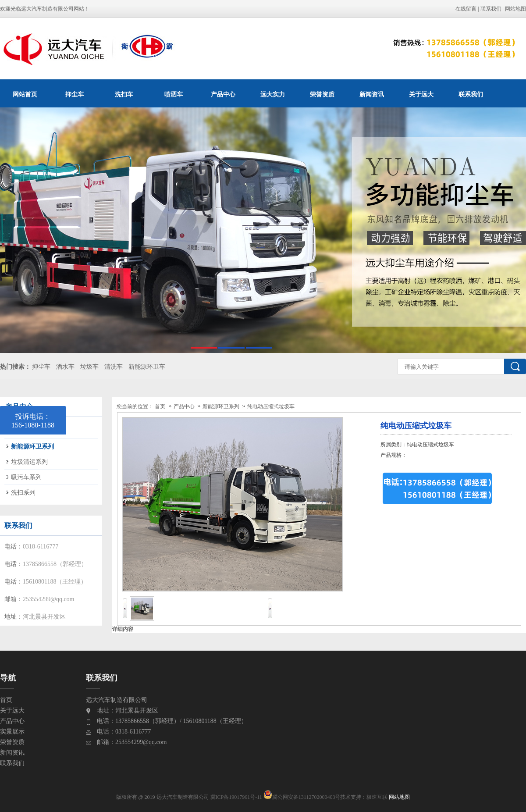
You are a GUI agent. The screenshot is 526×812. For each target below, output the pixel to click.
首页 (160, 406)
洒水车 (65, 367)
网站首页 (25, 94)
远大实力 (273, 94)
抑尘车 (75, 94)
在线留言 (466, 9)
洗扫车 (124, 94)
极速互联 (377, 797)
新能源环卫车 (147, 367)
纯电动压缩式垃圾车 (271, 406)
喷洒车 (174, 94)
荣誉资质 (322, 94)
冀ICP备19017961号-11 (236, 797)
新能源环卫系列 (222, 406)
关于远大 (421, 94)
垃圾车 (89, 367)
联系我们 (491, 9)
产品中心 (223, 94)
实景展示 (12, 732)
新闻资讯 (372, 94)
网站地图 (515, 9)
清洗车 (114, 367)
